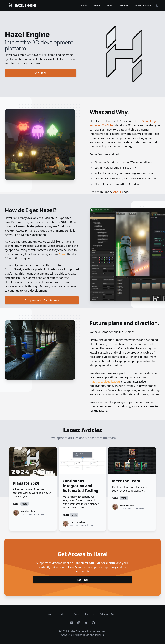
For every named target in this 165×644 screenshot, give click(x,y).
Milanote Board (143, 5)
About (97, 5)
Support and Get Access (42, 300)
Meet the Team (126, 481)
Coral (62, 254)
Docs (110, 5)
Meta (24, 504)
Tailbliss (99, 635)
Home (83, 5)
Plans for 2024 (26, 483)
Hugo (86, 635)
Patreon (124, 5)
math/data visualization (105, 382)
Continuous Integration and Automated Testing (80, 486)
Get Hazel (41, 73)
